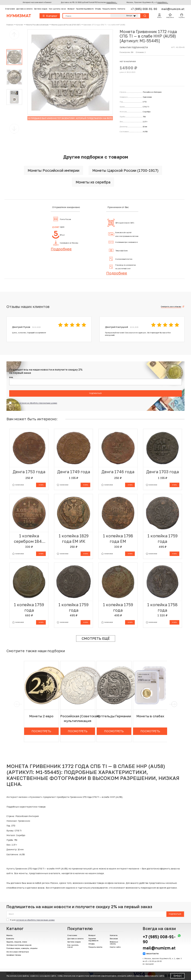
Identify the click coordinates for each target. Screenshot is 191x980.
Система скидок (41, 9)
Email (11, 378)
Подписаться (95, 393)
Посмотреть (41, 731)
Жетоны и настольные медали (19, 945)
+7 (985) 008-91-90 (144, 9)
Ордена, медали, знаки (17, 942)
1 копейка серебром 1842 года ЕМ (29, 539)
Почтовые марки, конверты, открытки (22, 948)
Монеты (9, 935)
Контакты (121, 9)
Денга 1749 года (74, 472)
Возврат (71, 9)
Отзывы (98, 9)
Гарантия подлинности (85, 9)
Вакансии (114, 938)
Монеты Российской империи (53, 170)
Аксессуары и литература (18, 952)
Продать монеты (109, 9)
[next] (174, 704)
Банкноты (10, 938)
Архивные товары (14, 955)
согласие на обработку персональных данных (38, 403)
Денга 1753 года (29, 472)
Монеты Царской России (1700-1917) (125, 170)
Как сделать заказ (58, 9)
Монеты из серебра (93, 182)
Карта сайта (115, 947)
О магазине (10, 9)
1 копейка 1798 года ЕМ (118, 539)
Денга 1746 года (118, 472)
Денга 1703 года (163, 472)
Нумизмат (19, 16)
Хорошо (177, 976)
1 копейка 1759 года (163, 539)
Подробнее (61, 249)
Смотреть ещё (96, 638)
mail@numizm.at (173, 9)
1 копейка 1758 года (162, 607)
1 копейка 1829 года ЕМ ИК (74, 539)
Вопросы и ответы (114, 943)
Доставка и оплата (24, 9)
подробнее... (112, 2)
